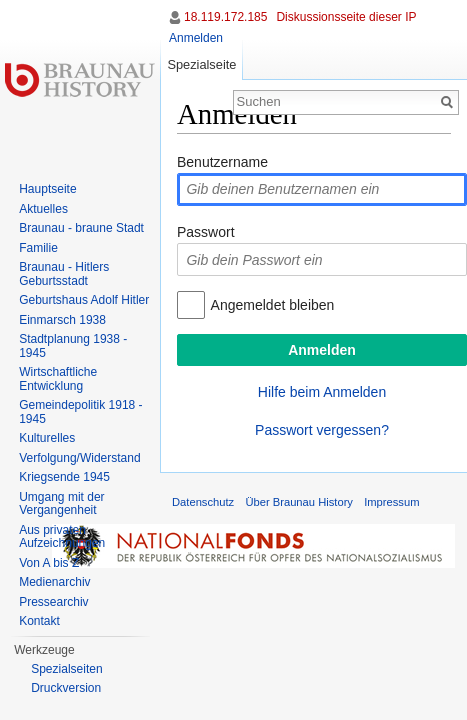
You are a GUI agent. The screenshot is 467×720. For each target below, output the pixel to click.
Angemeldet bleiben (273, 305)
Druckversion (66, 688)
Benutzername (222, 162)
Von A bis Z (49, 563)
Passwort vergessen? (322, 430)
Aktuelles (43, 209)
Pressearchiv (53, 602)
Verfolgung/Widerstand (79, 458)
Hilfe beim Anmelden (322, 392)
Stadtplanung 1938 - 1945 (73, 346)
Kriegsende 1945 (64, 477)
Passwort (206, 232)
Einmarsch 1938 (62, 320)
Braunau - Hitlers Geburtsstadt (64, 274)
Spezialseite (201, 64)
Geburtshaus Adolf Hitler (84, 300)
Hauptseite (47, 189)
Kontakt (39, 621)
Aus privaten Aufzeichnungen (62, 537)
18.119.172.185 (225, 17)
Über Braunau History (299, 502)
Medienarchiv (54, 582)
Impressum (391, 502)
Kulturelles (47, 438)
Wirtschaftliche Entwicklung (58, 379)
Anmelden (196, 38)
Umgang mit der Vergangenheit (61, 504)
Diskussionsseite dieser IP (346, 17)
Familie (38, 248)
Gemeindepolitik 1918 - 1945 (80, 412)
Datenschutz (203, 502)
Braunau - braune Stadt (81, 228)
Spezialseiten (66, 669)
